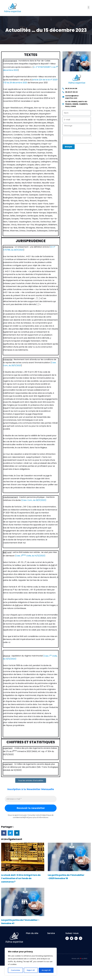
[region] (31, 962)
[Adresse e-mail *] (31, 802)
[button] (89, 7)
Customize (15, 970)
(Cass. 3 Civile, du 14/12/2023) (30, 558)
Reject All (31, 970)
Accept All (46, 970)
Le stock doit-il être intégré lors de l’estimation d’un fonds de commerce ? (21, 881)
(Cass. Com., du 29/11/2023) (34, 502)
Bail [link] (5, 554)
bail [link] (53, 567)
